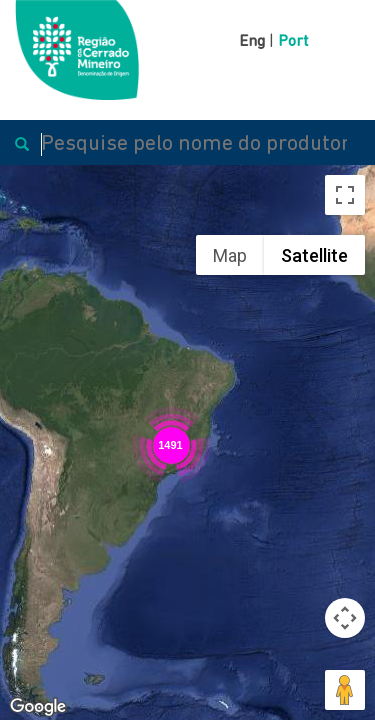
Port (293, 42)
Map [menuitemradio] (230, 255)
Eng (252, 42)
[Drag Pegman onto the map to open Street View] (345, 690)
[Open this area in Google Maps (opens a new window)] (38, 707)
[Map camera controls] (345, 618)
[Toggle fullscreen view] (345, 195)
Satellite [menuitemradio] (314, 255)
